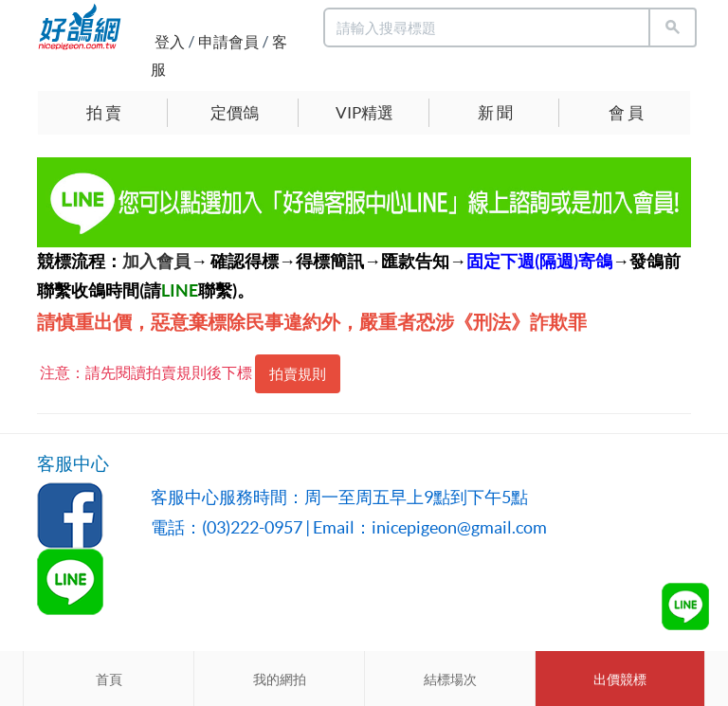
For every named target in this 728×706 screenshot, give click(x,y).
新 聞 (495, 112)
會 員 (626, 112)
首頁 (109, 679)
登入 (170, 42)
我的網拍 (280, 679)
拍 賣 (104, 112)
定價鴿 (235, 112)
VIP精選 (364, 112)
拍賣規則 (298, 374)
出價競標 (620, 679)
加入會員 (156, 261)
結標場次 (450, 679)
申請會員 (228, 42)
